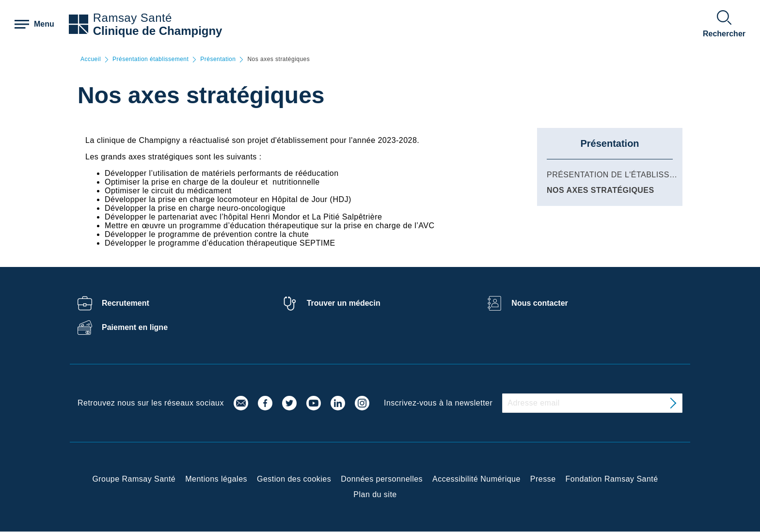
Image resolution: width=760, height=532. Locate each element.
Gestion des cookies (294, 479)
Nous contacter (539, 303)
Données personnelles (382, 479)
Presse (543, 479)
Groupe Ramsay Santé (134, 479)
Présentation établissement (150, 59)
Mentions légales (216, 479)
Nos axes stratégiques (601, 190)
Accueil (91, 59)
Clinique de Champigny (158, 31)
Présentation (218, 59)
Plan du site (375, 494)
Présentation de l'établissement (622, 175)
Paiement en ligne (135, 327)
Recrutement (126, 303)
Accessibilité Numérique (476, 479)
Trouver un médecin (344, 303)
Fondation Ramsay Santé (612, 479)
